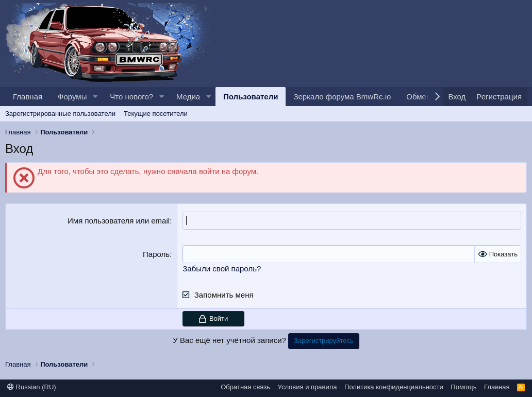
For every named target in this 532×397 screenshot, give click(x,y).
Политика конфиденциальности (394, 387)
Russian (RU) (32, 387)
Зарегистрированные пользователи (60, 114)
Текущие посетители (156, 114)
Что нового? (131, 97)
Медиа (188, 97)
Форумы (72, 97)
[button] (95, 97)
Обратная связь (245, 387)
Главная (28, 97)
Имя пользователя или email (119, 221)
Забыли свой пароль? (222, 269)
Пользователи (251, 97)
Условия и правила (307, 387)
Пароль (156, 254)
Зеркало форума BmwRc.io (342, 97)
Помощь (463, 387)
